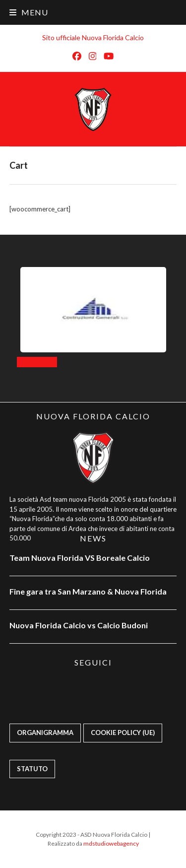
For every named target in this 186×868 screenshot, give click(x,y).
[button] (29, 12)
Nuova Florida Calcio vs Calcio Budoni (79, 625)
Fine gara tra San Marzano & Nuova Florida (89, 591)
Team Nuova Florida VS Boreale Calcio (80, 558)
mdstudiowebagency (111, 843)
